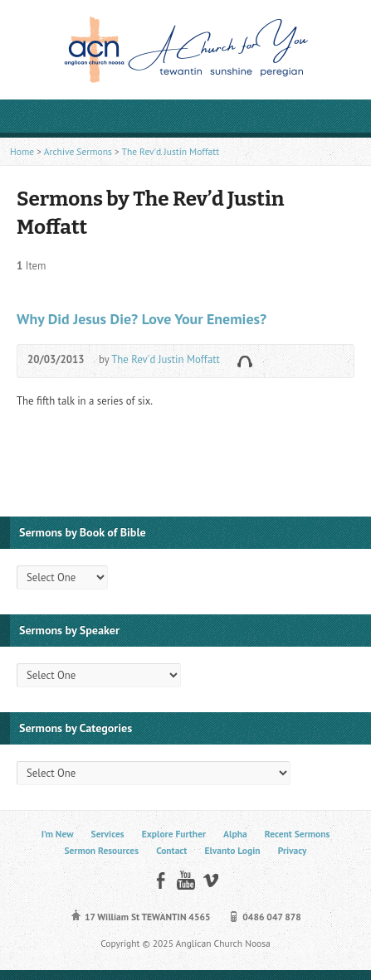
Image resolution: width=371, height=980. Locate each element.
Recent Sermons (298, 834)
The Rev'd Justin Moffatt (170, 151)
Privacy (293, 850)
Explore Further (174, 834)
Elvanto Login (232, 850)
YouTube (185, 880)
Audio (244, 361)
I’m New (58, 834)
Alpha (235, 834)
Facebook (161, 880)
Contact (171, 850)
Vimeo (210, 880)
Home (22, 151)
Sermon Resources (101, 850)
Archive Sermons (78, 151)
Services (108, 834)
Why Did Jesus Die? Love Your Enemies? (142, 319)
